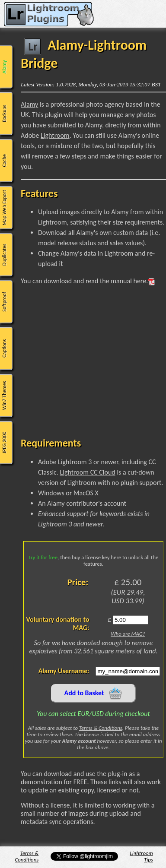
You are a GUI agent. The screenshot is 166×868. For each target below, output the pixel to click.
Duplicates (4, 255)
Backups (4, 114)
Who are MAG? (128, 634)
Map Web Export (4, 208)
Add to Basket (94, 694)
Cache (4, 161)
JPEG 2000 (4, 442)
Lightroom (55, 135)
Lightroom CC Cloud (87, 472)
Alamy (4, 67)
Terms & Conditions (101, 728)
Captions (4, 348)
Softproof (4, 301)
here (140, 281)
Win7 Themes (4, 395)
